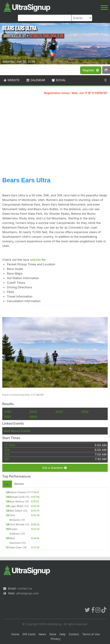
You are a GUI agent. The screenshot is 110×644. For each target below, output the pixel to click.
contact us (25, 588)
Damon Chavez (18, 492)
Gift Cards (29, 634)
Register (91, 70)
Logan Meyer (16, 506)
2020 (33, 417)
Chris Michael (17, 524)
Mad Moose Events (17, 431)
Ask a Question (54, 468)
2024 (33, 412)
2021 (7, 417)
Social (59, 80)
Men (7, 484)
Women (19, 484)
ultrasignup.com (27, 593)
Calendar (36, 80)
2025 (8, 412)
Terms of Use (91, 634)
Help (63, 634)
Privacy (56, 639)
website (35, 260)
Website (11, 80)
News (42, 634)
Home (15, 634)
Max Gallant (16, 511)
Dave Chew (16, 547)
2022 (85, 412)
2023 (59, 412)
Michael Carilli (17, 497)
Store (53, 634)
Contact (74, 634)
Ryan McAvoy (17, 501)
